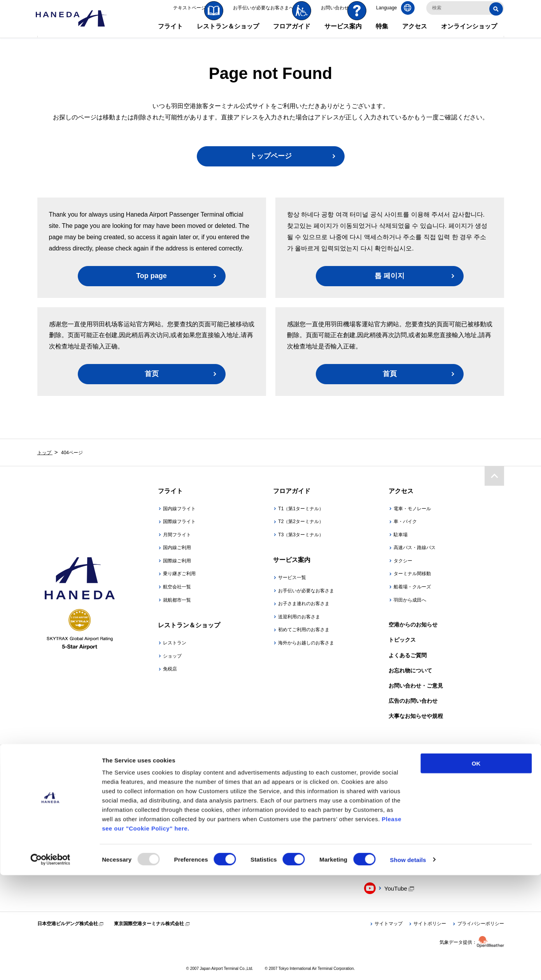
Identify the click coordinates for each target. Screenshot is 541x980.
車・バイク (405, 521)
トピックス (402, 640)
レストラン (175, 643)
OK (476, 868)
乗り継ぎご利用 (179, 574)
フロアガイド (292, 35)
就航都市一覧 (177, 600)
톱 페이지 (390, 276)
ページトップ (494, 475)
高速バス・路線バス (415, 548)
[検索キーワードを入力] (465, 17)
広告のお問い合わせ (413, 701)
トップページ (271, 156)
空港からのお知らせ (413, 625)
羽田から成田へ (410, 600)
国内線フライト (179, 509)
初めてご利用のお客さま (304, 630)
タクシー (403, 561)
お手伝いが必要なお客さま (306, 591)
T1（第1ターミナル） (301, 509)
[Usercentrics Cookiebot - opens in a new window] (50, 965)
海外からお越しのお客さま (306, 643)
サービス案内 (343, 35)
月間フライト (177, 535)
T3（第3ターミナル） (301, 535)
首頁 (390, 374)
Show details (408, 965)
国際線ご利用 (177, 561)
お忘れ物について (410, 670)
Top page (151, 276)
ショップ (172, 656)
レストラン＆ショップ (228, 35)
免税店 (170, 669)
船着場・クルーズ (412, 587)
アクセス (415, 35)
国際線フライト (179, 521)
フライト (170, 35)
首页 (152, 374)
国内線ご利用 (177, 548)
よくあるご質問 (408, 655)
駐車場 (401, 535)
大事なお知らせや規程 (416, 716)
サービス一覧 (292, 577)
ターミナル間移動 (412, 574)
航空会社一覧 (177, 587)
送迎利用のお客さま (299, 617)
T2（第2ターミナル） (301, 521)
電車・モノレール (412, 509)
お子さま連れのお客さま (304, 604)
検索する (497, 17)
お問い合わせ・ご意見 (416, 686)
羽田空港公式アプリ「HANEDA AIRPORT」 (187, 819)
